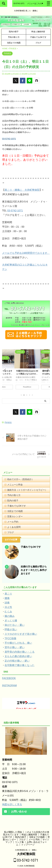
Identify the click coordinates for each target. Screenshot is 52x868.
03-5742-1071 (9, 139)
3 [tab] (27, 395)
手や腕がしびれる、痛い (18, 643)
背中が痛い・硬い (15, 647)
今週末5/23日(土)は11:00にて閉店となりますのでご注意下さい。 (27, 374)
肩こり (8, 594)
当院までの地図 (14, 43)
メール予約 (13, 522)
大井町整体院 (26, 852)
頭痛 (7, 603)
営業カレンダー (15, 516)
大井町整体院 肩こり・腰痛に (26, 848)
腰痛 (7, 598)
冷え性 (8, 607)
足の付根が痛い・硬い (17, 661)
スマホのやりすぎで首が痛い (21, 634)
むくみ (8, 612)
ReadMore (27, 387)
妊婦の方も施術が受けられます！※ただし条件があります (34, 570)
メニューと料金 (15, 485)
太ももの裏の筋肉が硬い (18, 656)
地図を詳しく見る (12, 804)
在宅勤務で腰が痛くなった (20, 665)
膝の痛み (10, 616)
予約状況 (8, 422)
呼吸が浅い (11, 629)
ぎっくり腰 (11, 621)
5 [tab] (32, 395)
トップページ (28, 843)
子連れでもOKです (38, 37)
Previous (5, 370)
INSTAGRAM (9, 685)
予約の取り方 (14, 37)
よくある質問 (14, 527)
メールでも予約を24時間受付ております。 (26, 253)
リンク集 (19, 840)
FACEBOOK (9, 678)
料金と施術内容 (38, 32)
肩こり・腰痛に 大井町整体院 (22, 190)
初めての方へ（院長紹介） (21, 479)
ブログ (38, 43)
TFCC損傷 (10, 638)
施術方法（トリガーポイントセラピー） (27, 490)
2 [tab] (24, 395)
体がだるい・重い (15, 625)
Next (47, 370)
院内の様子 (14, 32)
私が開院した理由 (13, 830)
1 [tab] (21, 395)
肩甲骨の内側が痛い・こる (20, 652)
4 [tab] (30, 395)
